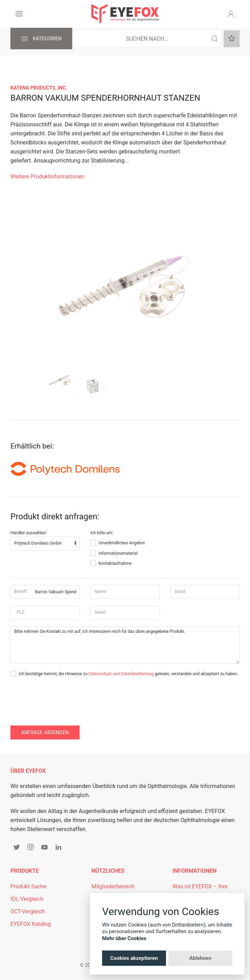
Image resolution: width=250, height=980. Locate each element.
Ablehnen (200, 958)
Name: (101, 592)
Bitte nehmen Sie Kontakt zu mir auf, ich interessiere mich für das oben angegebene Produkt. (125, 645)
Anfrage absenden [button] (45, 732)
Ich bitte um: (102, 533)
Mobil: (101, 612)
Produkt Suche (28, 886)
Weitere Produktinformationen (47, 177)
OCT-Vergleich (28, 911)
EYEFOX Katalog (31, 924)
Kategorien (41, 39)
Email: (181, 592)
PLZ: (21, 612)
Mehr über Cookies (124, 938)
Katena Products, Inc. (39, 88)
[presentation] (63, 698)
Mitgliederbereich (113, 886)
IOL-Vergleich (27, 899)
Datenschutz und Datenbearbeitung (121, 674)
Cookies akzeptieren (134, 958)
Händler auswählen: (29, 533)
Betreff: (21, 592)
